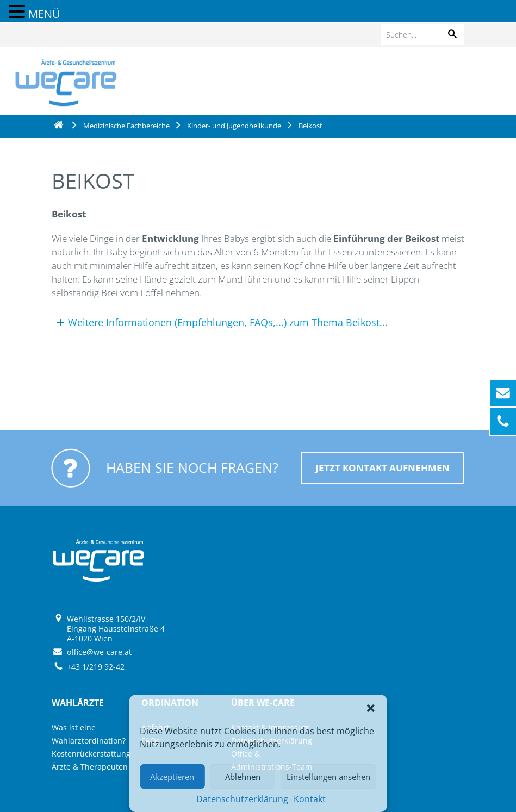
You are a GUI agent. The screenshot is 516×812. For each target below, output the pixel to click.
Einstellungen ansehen (328, 777)
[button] (371, 708)
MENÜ (44, 14)
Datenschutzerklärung (242, 799)
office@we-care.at (99, 652)
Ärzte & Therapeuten (90, 767)
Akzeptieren (172, 777)
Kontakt (310, 799)
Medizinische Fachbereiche (126, 126)
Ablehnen (243, 777)
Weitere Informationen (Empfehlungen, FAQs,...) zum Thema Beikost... (228, 322)
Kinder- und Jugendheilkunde (234, 126)
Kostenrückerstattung (91, 754)
